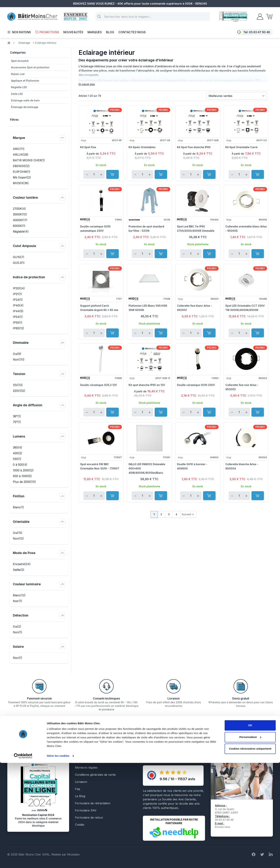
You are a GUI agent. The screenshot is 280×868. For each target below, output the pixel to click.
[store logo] (32, 17)
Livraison (81, 782)
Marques (95, 32)
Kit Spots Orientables (142, 147)
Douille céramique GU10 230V (196, 385)
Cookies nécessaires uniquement (250, 854)
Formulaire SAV (86, 810)
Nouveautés (73, 32)
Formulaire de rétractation (93, 803)
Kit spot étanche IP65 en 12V (147, 385)
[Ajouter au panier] (112, 174)
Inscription (262, 733)
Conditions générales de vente (95, 775)
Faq (77, 789)
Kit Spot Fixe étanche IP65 (194, 147)
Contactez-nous (132, 32)
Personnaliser (250, 842)
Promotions (47, 32)
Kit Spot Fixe (88, 147)
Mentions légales (86, 768)
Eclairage (24, 43)
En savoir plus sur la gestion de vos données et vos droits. (236, 745)
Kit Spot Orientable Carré (241, 147)
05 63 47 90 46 (259, 32)
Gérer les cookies (58, 861)
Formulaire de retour (89, 817)
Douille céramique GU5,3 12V (98, 385)
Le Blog (80, 796)
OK (250, 830)
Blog (110, 32)
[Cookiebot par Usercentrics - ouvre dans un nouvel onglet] (23, 861)
